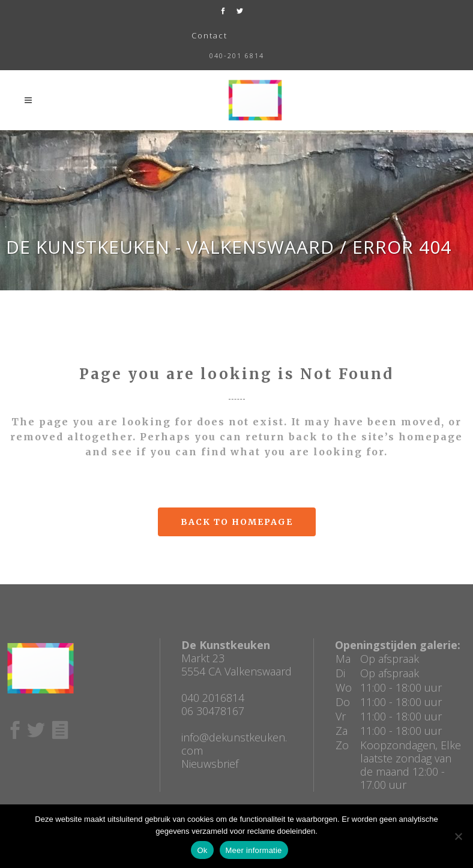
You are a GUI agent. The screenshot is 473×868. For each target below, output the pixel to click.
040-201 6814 (237, 55)
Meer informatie (254, 850)
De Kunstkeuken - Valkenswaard (170, 247)
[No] (458, 836)
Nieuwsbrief (210, 764)
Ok (202, 850)
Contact (209, 35)
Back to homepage (237, 522)
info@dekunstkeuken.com (234, 744)
